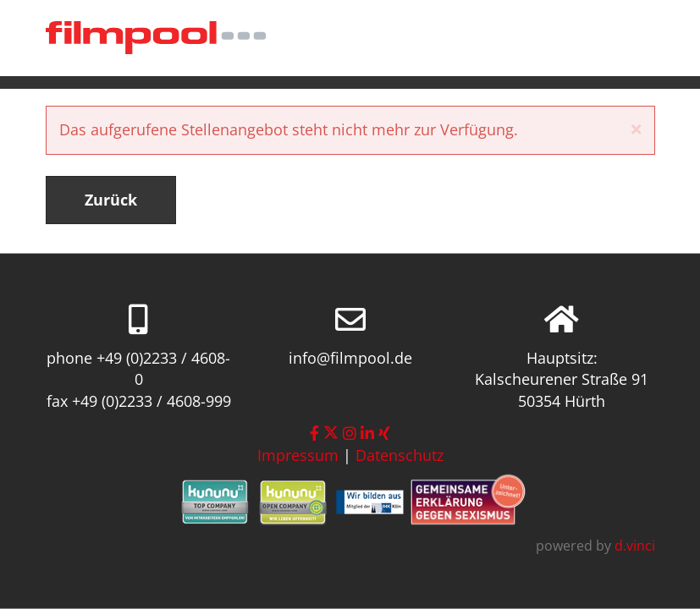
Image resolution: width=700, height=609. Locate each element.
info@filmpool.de (350, 357)
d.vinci (635, 546)
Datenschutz (400, 455)
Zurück (111, 200)
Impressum (298, 455)
